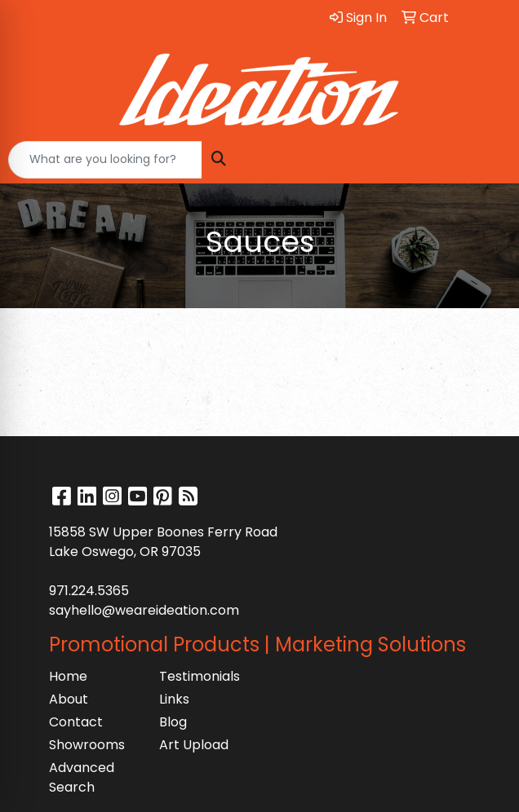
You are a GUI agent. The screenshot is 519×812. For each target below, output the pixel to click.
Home (68, 676)
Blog (173, 722)
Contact (76, 722)
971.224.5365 (89, 591)
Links (174, 699)
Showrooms (87, 745)
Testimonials (200, 676)
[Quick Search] (105, 160)
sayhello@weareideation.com (144, 610)
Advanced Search (82, 777)
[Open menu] (486, 160)
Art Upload (194, 745)
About (69, 699)
